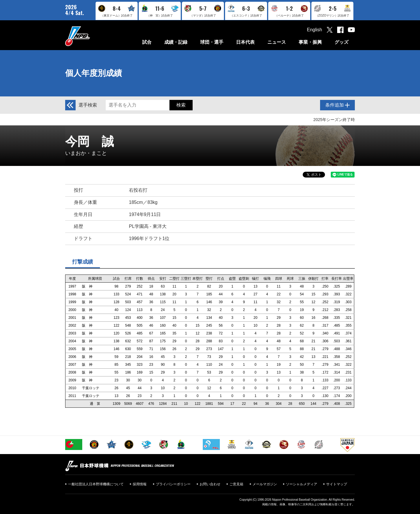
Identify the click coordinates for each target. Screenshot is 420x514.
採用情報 (140, 484)
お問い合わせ (210, 484)
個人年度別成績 (94, 73)
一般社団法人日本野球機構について (96, 484)
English (315, 30)
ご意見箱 (236, 484)
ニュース (277, 42)
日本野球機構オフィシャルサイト (92, 36)
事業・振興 (310, 42)
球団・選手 (212, 42)
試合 (147, 42)
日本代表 (245, 42)
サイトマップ (337, 484)
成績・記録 (176, 42)
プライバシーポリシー (173, 484)
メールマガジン (265, 484)
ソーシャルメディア (302, 484)
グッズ (342, 42)
